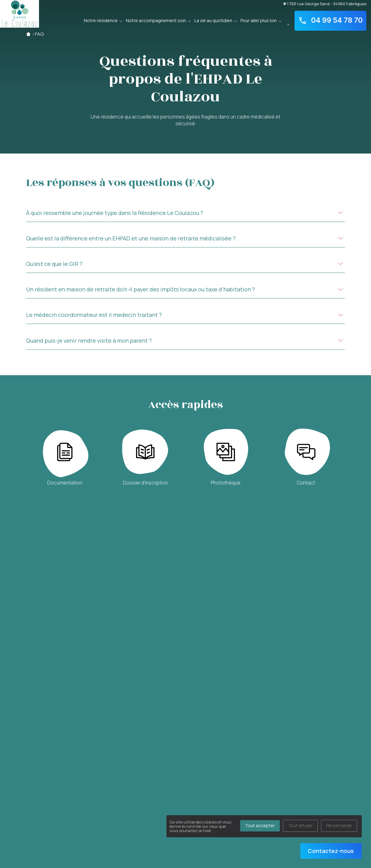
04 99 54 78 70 (330, 21)
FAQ (39, 34)
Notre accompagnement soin (156, 20)
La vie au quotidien (213, 20)
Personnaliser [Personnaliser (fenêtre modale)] (339, 825)
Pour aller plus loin (259, 20)
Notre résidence (101, 20)
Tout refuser (300, 825)
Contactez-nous (331, 851)
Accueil (28, 34)
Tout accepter (260, 825)
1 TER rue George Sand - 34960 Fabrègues (325, 4)
